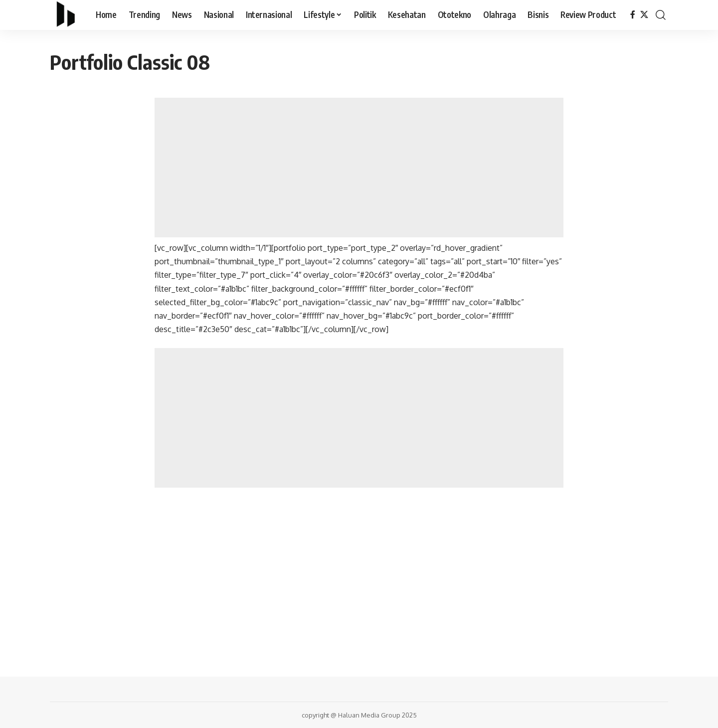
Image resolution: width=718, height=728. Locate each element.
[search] (661, 15)
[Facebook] (633, 15)
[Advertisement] (359, 168)
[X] (644, 15)
